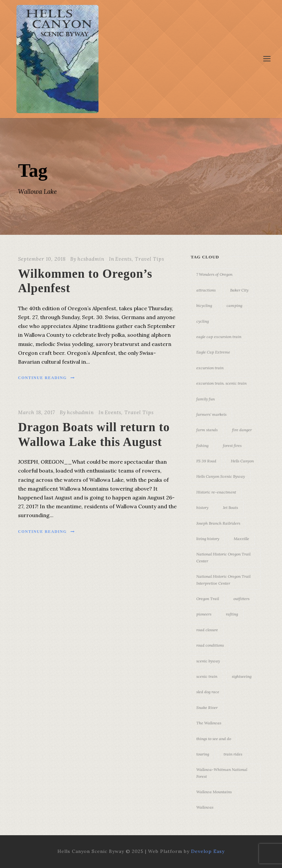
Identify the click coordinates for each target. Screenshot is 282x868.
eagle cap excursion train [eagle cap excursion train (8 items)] (219, 337)
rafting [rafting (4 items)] (232, 614)
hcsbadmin (91, 259)
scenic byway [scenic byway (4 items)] (208, 661)
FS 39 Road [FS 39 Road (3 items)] (206, 461)
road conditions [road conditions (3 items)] (210, 645)
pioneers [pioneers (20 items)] (204, 614)
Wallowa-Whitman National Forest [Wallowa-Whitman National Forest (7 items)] (222, 773)
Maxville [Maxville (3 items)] (241, 539)
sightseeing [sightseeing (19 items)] (242, 676)
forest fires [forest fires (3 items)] (232, 445)
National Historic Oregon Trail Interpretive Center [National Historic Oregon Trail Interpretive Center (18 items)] (223, 580)
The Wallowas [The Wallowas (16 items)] (209, 723)
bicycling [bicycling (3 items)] (204, 305)
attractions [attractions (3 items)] (206, 290)
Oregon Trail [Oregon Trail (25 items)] (208, 599)
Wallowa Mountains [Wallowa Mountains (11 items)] (214, 792)
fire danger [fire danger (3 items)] (242, 430)
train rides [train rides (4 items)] (233, 754)
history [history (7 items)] (202, 507)
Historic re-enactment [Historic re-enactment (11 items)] (216, 492)
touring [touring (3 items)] (203, 754)
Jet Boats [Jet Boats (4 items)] (230, 507)
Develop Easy (208, 851)
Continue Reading (47, 378)
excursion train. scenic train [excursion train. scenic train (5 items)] (221, 383)
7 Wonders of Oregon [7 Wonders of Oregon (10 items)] (214, 274)
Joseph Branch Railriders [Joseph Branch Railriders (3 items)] (218, 523)
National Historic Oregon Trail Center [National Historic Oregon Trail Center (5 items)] (223, 557)
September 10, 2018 (42, 259)
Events (123, 259)
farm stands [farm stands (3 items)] (207, 430)
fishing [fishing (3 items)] (202, 445)
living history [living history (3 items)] (208, 539)
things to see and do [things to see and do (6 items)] (214, 739)
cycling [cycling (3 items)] (203, 321)
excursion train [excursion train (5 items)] (210, 368)
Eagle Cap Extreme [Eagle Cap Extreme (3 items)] (213, 352)
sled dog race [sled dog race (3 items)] (208, 692)
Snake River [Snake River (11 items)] (207, 707)
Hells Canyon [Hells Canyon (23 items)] (242, 461)
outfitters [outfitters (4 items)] (241, 599)
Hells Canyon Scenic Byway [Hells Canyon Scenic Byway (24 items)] (221, 476)
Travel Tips (150, 259)
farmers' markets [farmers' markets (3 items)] (211, 414)
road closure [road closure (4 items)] (207, 630)
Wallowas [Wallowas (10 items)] (205, 807)
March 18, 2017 (37, 412)
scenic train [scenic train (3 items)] (207, 676)
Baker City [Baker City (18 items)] (239, 290)
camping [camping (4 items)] (234, 305)
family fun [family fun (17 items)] (206, 399)
